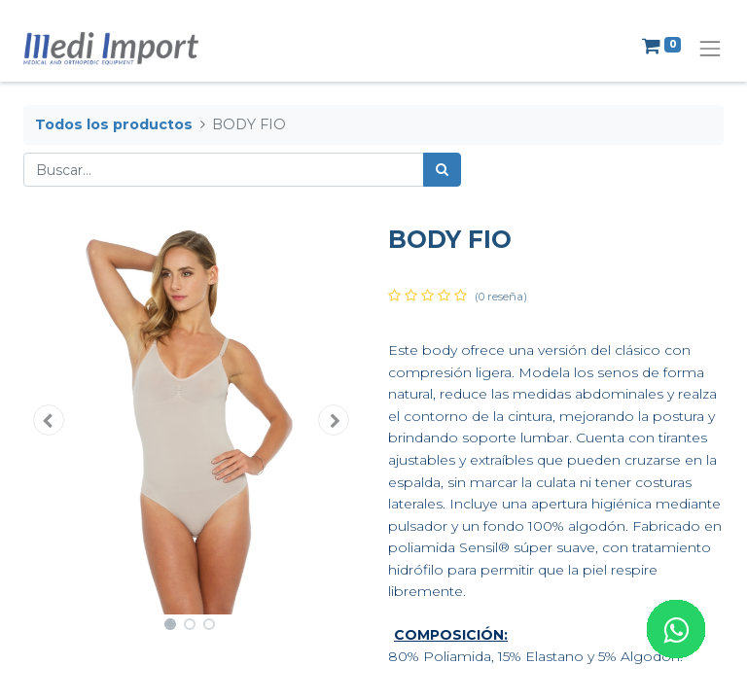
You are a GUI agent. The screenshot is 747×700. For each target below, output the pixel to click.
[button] (49, 420)
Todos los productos (114, 124)
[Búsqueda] (442, 170)
